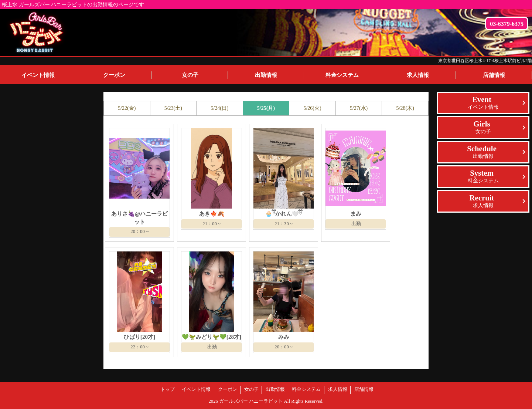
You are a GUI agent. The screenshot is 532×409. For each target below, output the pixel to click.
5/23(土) (173, 108)
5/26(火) (312, 108)
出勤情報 (266, 75)
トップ (168, 389)
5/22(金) (127, 108)
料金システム (342, 75)
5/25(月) (266, 108)
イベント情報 (38, 75)
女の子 (190, 75)
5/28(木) (405, 108)
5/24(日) (219, 108)
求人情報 (418, 75)
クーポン (114, 75)
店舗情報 (364, 389)
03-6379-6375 (507, 24)
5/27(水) (359, 108)
